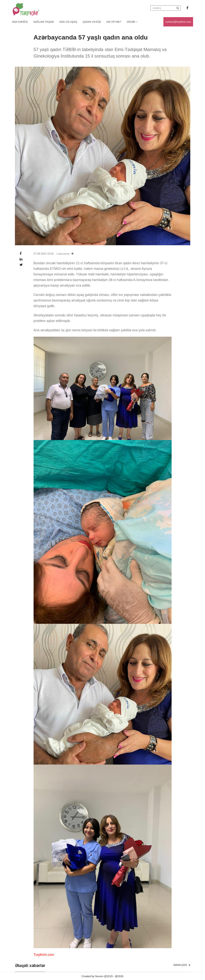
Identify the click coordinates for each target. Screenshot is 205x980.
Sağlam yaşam (43, 22)
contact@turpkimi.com (178, 22)
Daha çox (182, 965)
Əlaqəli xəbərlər (30, 966)
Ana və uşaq (68, 22)
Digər (132, 22)
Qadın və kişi (92, 22)
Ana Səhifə (20, 22)
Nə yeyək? (114, 22)
